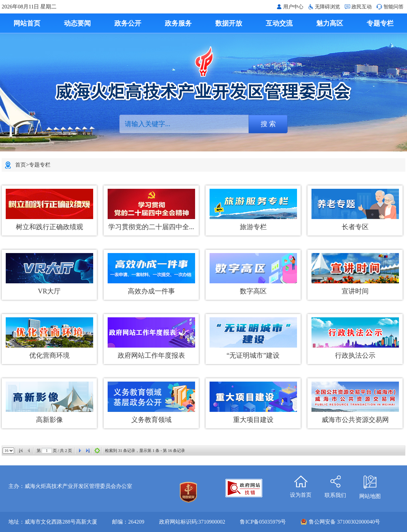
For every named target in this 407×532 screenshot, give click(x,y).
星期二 (48, 7)
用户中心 (293, 7)
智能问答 (394, 7)
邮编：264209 (128, 522)
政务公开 (128, 23)
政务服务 (178, 23)
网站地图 (370, 484)
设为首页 (301, 483)
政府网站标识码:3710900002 (192, 522)
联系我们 (335, 483)
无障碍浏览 (327, 7)
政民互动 (362, 7)
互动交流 (279, 23)
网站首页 (27, 23)
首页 (21, 165)
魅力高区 (330, 23)
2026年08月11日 (21, 7)
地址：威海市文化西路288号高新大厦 (53, 522)
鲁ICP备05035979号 (263, 522)
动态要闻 (77, 23)
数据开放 (229, 23)
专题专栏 (380, 23)
